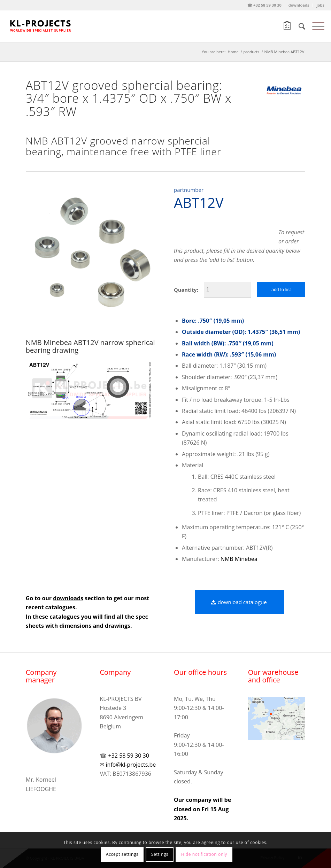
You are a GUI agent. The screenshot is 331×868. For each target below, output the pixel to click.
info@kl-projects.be (131, 765)
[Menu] (315, 26)
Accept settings (122, 854)
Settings (160, 854)
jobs (320, 5)
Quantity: (186, 290)
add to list (281, 290)
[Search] (298, 26)
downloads (299, 5)
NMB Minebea (239, 559)
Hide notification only (204, 854)
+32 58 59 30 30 (129, 756)
